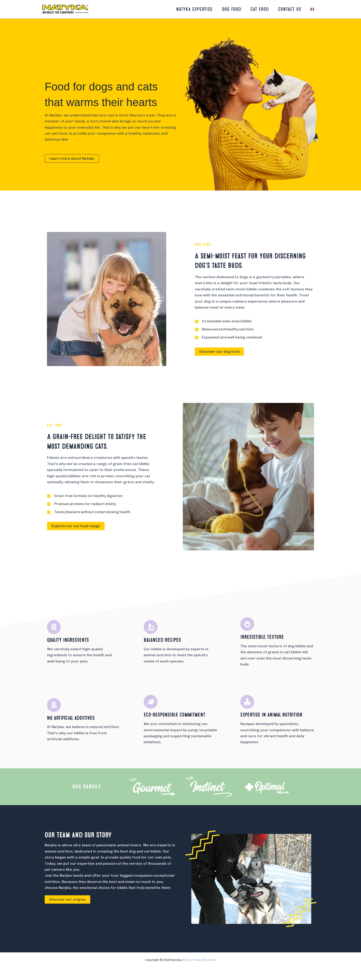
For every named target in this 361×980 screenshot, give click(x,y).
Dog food (228, 9)
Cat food (257, 9)
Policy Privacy (193, 960)
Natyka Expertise (190, 9)
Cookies (211, 960)
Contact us (288, 9)
